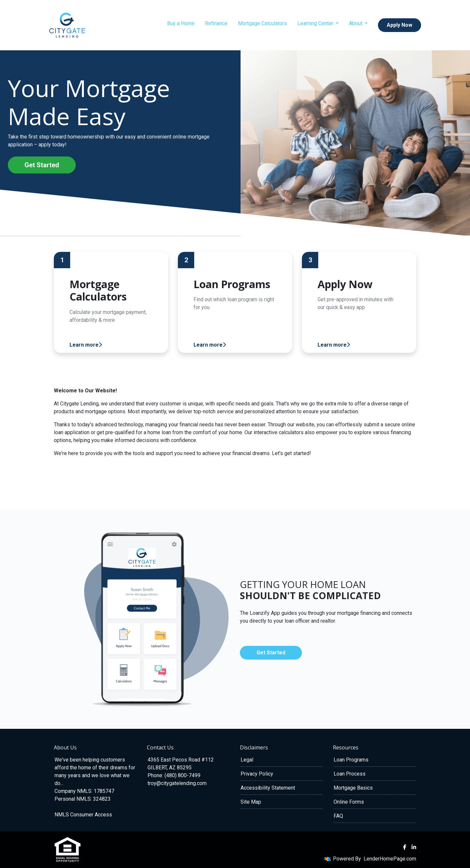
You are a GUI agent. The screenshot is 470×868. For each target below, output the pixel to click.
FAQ (338, 816)
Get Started (42, 165)
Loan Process (350, 774)
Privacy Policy (257, 774)
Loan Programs (351, 760)
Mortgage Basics (353, 788)
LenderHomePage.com (390, 859)
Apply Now (399, 25)
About (356, 23)
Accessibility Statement (268, 788)
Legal (247, 760)
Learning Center (316, 23)
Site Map (251, 802)
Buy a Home (181, 23)
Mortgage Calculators (262, 23)
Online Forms (349, 802)
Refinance (216, 23)
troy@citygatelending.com (177, 783)
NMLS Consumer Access (83, 815)
